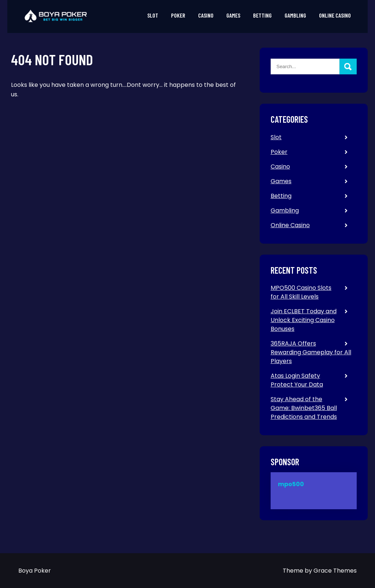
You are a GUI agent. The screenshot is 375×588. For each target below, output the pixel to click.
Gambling (295, 15)
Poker (178, 15)
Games (233, 15)
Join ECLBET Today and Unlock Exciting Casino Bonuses (304, 320)
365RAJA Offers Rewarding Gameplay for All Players (311, 352)
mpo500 (291, 484)
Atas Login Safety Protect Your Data (297, 380)
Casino (206, 15)
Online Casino (335, 15)
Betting (262, 15)
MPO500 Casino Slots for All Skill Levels (301, 292)
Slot (153, 15)
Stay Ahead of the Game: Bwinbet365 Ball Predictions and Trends (304, 408)
